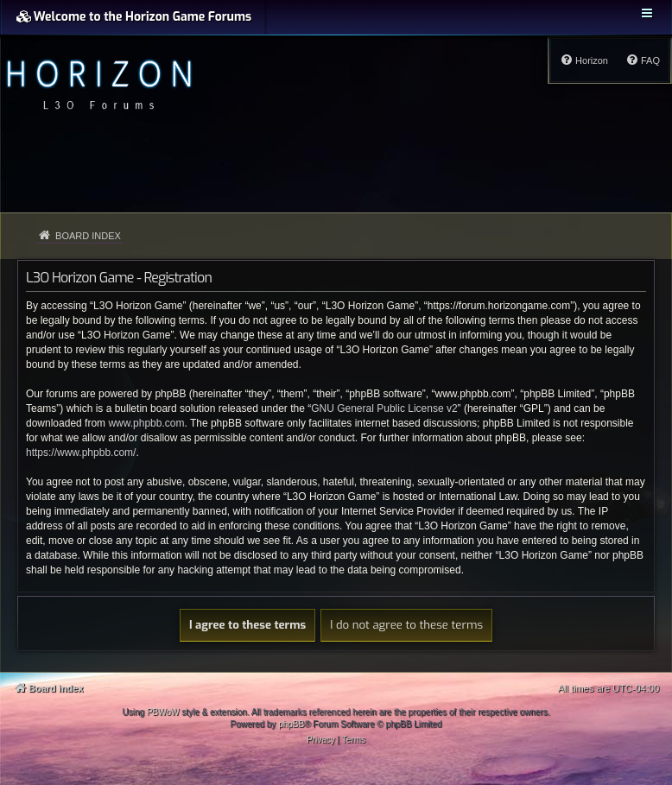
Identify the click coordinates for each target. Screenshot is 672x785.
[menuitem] (643, 60)
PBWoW (163, 712)
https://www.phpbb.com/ (81, 453)
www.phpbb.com (146, 423)
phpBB (291, 724)
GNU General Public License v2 (384, 408)
